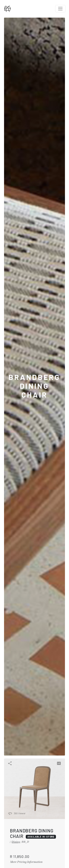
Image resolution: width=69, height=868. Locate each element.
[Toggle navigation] (60, 9)
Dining (16, 842)
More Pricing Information (26, 862)
